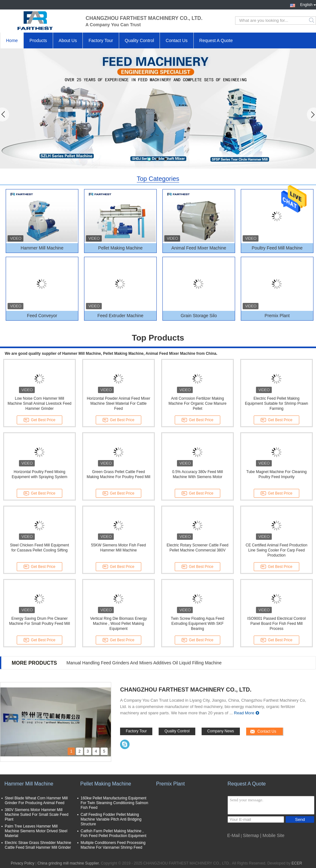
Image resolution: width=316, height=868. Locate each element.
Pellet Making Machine (121, 248)
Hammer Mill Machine (42, 248)
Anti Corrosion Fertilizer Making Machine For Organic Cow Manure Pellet (197, 403)
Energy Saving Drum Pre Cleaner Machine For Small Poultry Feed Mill (40, 621)
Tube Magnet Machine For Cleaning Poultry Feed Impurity (277, 474)
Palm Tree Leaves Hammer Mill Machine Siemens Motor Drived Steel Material (36, 831)
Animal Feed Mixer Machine (199, 248)
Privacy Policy (23, 863)
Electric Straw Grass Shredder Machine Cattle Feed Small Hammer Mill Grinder (38, 845)
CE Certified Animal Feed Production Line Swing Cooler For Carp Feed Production (276, 550)
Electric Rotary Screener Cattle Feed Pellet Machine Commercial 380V (197, 548)
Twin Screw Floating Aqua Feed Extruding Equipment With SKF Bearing (198, 624)
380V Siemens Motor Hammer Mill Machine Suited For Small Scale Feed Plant (36, 815)
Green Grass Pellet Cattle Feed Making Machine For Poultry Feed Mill (118, 474)
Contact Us (176, 40)
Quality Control (140, 40)
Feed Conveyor (42, 316)
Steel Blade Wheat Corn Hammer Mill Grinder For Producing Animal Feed (36, 800)
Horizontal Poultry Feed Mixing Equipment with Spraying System (39, 474)
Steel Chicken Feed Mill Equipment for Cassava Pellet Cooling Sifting (40, 548)
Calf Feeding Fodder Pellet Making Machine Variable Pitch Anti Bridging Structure (111, 819)
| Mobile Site (272, 835)
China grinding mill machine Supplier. (69, 863)
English (308, 4)
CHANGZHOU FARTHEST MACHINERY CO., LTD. (186, 690)
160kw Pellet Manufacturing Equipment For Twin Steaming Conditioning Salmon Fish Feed (114, 803)
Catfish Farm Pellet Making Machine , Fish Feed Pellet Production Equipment (113, 833)
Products (38, 40)
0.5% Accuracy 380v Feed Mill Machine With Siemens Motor (198, 474)
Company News (221, 731)
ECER (297, 863)
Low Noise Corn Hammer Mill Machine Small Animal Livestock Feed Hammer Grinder (39, 403)
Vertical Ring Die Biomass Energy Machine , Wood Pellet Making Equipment (118, 624)
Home (12, 40)
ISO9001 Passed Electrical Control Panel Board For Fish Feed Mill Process (277, 624)
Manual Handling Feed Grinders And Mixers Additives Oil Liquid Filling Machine (144, 663)
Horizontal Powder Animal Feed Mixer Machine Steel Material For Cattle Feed (119, 403)
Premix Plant (277, 316)
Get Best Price (39, 420)
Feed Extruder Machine (120, 316)
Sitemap (251, 835)
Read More (244, 713)
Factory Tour (101, 40)
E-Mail (234, 835)
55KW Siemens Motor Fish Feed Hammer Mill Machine (118, 548)
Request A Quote (216, 40)
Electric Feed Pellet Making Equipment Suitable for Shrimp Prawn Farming (276, 403)
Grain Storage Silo (199, 316)
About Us (68, 40)
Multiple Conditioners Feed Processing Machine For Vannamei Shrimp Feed (113, 845)
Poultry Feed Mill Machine (277, 248)
